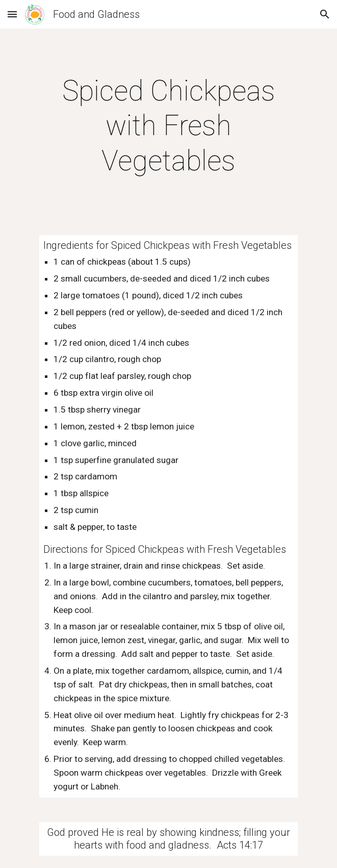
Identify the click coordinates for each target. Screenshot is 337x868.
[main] (168, 126)
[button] (12, 14)
